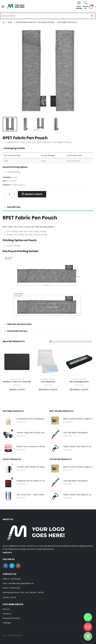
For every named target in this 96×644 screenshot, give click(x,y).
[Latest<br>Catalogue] (79, 3)
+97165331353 (14, 588)
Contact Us (7, 614)
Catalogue (7, 623)
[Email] (88, 627)
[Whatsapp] (88, 617)
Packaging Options (18, 185)
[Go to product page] (17, 362)
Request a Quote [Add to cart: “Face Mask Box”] (49, 390)
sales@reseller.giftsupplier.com (21, 583)
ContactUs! (86, 7)
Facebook (6, 566)
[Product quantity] (10, 194)
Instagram (18, 566)
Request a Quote (34, 194)
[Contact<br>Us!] (86, 3)
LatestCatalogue (79, 7)
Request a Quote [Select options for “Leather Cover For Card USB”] (17, 390)
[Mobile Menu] (3, 7)
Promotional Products (11, 618)
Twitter (12, 566)
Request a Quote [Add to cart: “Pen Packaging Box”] (80, 390)
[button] (50, 341)
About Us (6, 609)
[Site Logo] (16, 6)
